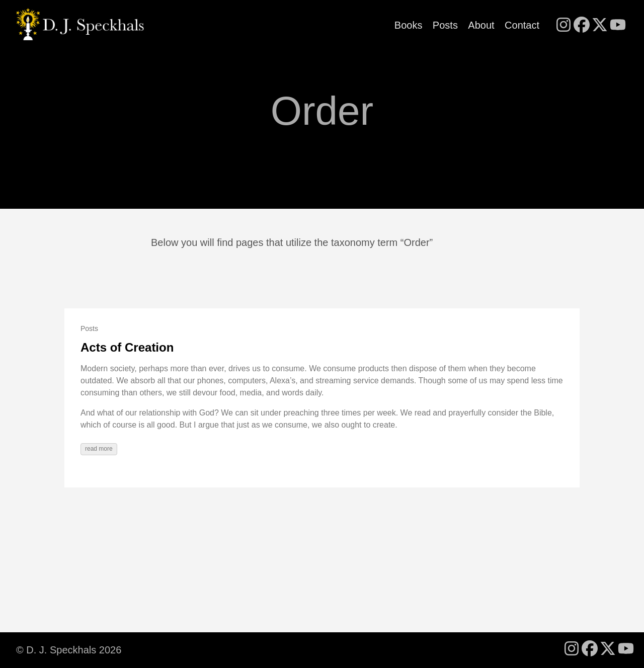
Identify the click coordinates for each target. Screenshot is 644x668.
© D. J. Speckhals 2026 (69, 650)
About (481, 25)
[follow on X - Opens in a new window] (600, 26)
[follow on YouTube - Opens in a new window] (618, 26)
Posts (445, 25)
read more (99, 449)
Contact (522, 25)
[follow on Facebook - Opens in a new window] (582, 26)
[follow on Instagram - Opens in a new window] (563, 26)
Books (409, 25)
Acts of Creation (127, 347)
